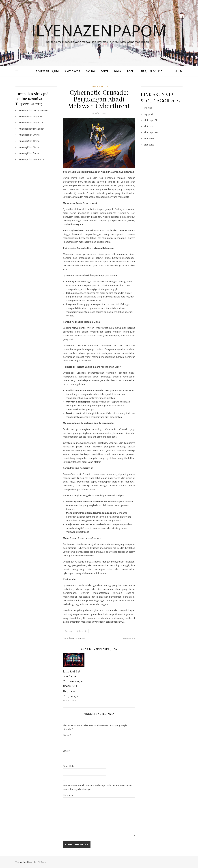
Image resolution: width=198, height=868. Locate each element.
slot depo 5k (151, 120)
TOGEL (131, 71)
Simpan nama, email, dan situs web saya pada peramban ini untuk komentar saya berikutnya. (97, 787)
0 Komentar (129, 638)
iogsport (149, 114)
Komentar (68, 795)
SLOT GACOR (72, 71)
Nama (67, 735)
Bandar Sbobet (36, 129)
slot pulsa (149, 145)
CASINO (90, 71)
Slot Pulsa (33, 153)
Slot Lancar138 (36, 159)
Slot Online (34, 135)
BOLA (118, 71)
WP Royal (42, 862)
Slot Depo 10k (36, 122)
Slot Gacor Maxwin (38, 110)
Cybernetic (82, 631)
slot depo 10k (151, 132)
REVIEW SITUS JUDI (47, 71)
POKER (105, 71)
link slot (148, 108)
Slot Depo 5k (35, 116)
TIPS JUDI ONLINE (151, 71)
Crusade (69, 631)
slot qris (148, 126)
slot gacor (149, 138)
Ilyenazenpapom (99, 30)
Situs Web (68, 766)
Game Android (99, 87)
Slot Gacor (34, 147)
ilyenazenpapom (77, 638)
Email (67, 751)
